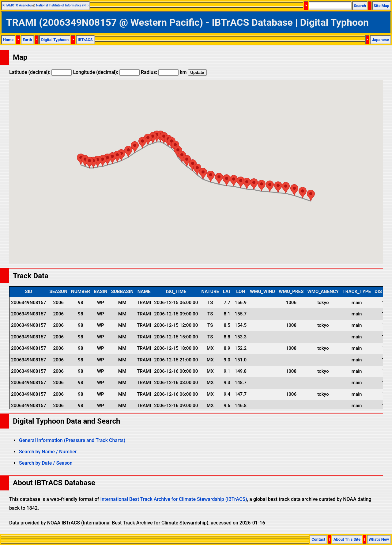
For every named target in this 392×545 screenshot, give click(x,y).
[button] (311, 195)
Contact (318, 539)
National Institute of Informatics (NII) (62, 5)
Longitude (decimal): (106, 72)
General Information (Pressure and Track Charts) (72, 440)
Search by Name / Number (48, 452)
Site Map (381, 6)
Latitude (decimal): (40, 72)
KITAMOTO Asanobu (17, 5)
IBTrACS (85, 40)
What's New (379, 539)
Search (360, 6)
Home (8, 40)
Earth (27, 40)
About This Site (347, 539)
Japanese (380, 40)
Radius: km (164, 72)
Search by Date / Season (46, 463)
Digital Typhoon (55, 40)
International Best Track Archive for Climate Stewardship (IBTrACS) (173, 499)
